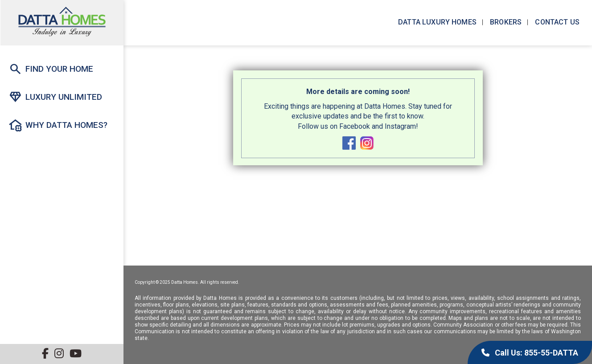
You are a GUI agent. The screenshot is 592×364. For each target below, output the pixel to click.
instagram (367, 143)
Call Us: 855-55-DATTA (530, 353)
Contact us (556, 22)
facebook (349, 143)
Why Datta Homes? (58, 125)
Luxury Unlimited (55, 97)
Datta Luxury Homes (436, 22)
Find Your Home (51, 69)
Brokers (505, 22)
